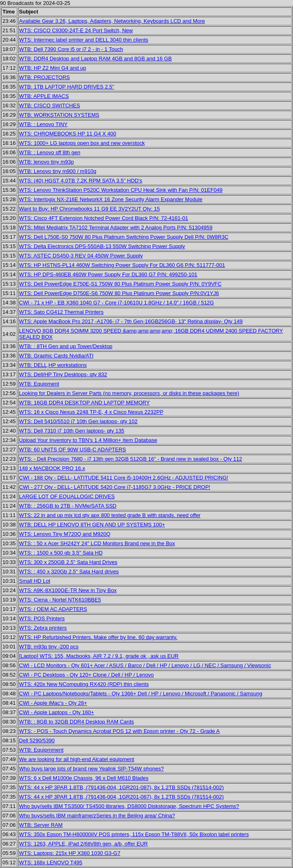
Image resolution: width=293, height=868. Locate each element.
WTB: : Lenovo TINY (43, 124)
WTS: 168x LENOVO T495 (51, 862)
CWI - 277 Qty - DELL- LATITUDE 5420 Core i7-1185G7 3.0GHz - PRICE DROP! (115, 487)
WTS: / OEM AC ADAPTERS (53, 609)
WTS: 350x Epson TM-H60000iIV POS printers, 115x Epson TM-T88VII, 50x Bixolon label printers (134, 834)
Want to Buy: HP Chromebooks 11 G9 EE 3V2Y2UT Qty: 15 (90, 209)
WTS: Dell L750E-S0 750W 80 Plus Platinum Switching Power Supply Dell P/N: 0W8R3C (124, 237)
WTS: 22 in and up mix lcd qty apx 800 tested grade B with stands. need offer (110, 515)
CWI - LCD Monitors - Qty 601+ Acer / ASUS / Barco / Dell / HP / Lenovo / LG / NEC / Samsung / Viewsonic (145, 665)
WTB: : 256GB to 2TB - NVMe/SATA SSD (68, 506)
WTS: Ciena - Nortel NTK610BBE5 (60, 600)
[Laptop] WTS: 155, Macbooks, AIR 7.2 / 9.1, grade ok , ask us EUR (99, 656)
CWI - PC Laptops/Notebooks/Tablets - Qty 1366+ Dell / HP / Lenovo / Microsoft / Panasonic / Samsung (141, 694)
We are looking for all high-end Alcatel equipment (77, 759)
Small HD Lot (35, 581)
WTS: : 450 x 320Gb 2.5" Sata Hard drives (69, 572)
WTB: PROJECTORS (45, 77)
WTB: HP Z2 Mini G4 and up (53, 68)
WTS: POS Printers (42, 618)
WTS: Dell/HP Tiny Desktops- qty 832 (63, 374)
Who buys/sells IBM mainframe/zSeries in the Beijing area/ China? (97, 816)
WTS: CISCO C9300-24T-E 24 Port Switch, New (76, 30)
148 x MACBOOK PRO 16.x (52, 468)
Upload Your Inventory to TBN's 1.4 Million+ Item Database (88, 440)
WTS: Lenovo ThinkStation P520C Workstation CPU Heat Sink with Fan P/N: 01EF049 (121, 190)
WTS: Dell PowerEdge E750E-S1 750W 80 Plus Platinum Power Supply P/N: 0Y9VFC (120, 284)
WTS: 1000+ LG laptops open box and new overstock (82, 143)
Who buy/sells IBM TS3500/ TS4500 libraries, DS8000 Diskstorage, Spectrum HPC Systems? (129, 806)
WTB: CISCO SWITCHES (50, 105)
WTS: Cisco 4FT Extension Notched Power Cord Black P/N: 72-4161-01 (104, 218)
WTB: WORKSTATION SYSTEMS (59, 115)
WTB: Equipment (39, 384)
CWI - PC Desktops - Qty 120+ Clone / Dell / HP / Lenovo (87, 675)
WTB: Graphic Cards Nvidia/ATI (57, 356)
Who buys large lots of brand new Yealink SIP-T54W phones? (92, 769)
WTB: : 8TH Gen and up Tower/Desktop (66, 346)
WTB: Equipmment (41, 750)
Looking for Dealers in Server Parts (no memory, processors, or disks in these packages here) (129, 393)
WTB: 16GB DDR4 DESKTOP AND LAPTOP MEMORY (84, 403)
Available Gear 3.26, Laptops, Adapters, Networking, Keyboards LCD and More (112, 21)
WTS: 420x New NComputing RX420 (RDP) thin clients (84, 684)
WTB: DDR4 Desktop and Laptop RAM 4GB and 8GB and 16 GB (95, 59)
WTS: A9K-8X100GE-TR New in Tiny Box (68, 590)
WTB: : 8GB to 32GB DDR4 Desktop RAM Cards (77, 722)
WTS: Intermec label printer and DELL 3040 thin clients (84, 40)
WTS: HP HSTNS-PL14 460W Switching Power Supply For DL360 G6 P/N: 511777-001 (122, 265)
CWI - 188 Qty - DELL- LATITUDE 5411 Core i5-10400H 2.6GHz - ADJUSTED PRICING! (124, 478)
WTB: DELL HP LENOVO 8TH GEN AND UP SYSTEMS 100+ (92, 525)
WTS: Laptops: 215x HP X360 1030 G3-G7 (70, 853)
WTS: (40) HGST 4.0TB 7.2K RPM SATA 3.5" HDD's (81, 181)
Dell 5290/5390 (37, 740)
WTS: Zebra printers (43, 628)
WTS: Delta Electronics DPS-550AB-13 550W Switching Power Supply (102, 246)
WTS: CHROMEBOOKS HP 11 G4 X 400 (68, 134)
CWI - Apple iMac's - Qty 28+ (53, 703)
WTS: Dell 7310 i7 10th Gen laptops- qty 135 (72, 431)
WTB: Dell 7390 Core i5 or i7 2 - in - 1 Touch (71, 49)
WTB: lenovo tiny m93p (47, 162)
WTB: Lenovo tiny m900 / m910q (58, 171)
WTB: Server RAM (41, 825)
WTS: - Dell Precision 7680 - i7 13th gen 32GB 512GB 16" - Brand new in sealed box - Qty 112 (131, 459)
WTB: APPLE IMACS (44, 96)
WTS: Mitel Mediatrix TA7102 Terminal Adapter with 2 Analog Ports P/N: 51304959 (116, 228)
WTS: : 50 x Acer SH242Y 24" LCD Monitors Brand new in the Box (97, 543)
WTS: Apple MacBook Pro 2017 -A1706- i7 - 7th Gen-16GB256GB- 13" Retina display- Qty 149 (131, 321)
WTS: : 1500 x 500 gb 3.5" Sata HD (61, 553)
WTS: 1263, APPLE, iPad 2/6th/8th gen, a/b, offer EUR (84, 844)
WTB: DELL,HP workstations (53, 365)
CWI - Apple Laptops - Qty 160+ (57, 712)
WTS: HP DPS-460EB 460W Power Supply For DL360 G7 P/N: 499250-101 (108, 274)
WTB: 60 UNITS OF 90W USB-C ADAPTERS (73, 450)
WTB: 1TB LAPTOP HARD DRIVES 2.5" (67, 87)
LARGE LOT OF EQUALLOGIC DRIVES (67, 496)
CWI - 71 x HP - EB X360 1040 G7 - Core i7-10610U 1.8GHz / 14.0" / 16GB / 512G (117, 303)
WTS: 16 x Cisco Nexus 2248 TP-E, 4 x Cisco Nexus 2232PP (91, 412)
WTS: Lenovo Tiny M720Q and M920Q (65, 534)
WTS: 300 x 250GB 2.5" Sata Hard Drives (68, 562)
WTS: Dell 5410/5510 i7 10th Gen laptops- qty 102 (79, 421)
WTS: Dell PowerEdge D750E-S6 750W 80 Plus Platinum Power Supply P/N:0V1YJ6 (119, 293)
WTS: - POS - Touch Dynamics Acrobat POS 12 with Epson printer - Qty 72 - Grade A (120, 731)
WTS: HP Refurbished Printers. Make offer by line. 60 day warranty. (98, 637)
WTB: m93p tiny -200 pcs (49, 647)
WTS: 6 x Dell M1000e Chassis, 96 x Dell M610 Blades (84, 778)
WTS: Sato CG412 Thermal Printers (61, 312)
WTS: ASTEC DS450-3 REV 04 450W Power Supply (81, 256)
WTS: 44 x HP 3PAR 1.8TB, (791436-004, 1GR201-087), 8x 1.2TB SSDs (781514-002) (122, 787)
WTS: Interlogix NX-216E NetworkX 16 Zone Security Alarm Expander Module (111, 199)
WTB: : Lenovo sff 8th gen (50, 152)
